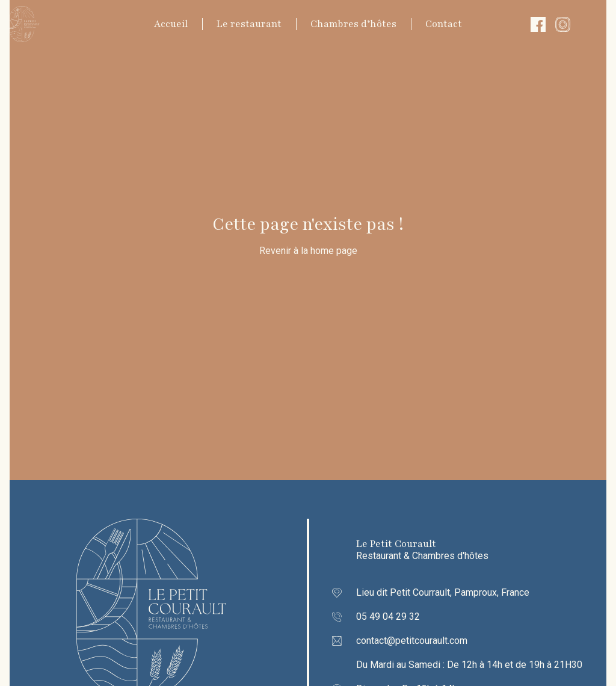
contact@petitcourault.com (412, 641)
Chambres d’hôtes (353, 24)
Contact (444, 24)
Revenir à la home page (308, 251)
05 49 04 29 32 (388, 616)
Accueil (171, 24)
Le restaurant (249, 24)
